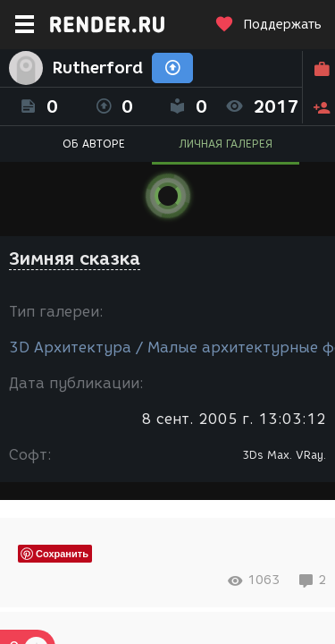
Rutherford (97, 68)
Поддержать (268, 25)
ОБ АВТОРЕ (94, 144)
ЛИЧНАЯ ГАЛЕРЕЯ (226, 144)
